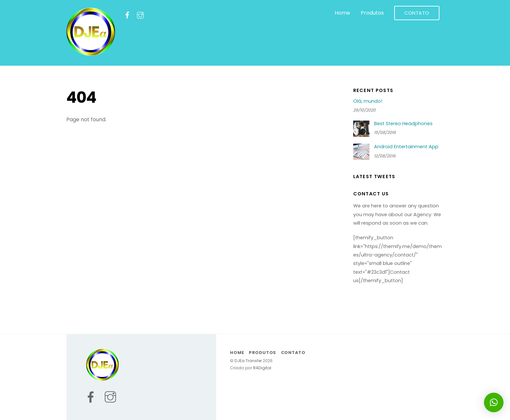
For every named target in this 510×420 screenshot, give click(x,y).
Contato (417, 13)
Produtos (372, 13)
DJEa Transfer (248, 361)
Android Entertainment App (406, 147)
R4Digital (262, 368)
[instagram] (140, 15)
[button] (494, 402)
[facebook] (127, 15)
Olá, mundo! (368, 101)
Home (342, 13)
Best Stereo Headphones (403, 124)
